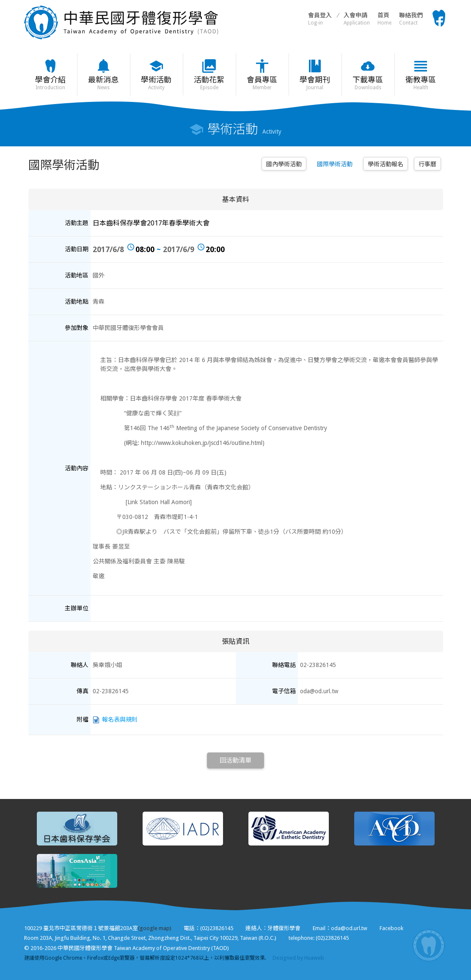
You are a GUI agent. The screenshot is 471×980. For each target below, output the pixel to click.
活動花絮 (209, 83)
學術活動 (156, 83)
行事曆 (427, 164)
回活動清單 (235, 760)
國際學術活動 (335, 164)
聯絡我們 (411, 19)
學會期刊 (315, 83)
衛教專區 (421, 83)
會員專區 (262, 83)
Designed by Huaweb (298, 958)
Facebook (391, 928)
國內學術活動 (284, 164)
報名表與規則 (120, 719)
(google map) (155, 928)
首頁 (384, 19)
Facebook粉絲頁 (439, 18)
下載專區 (368, 83)
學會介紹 (51, 83)
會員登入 (320, 19)
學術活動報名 (386, 164)
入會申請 (357, 19)
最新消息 (103, 83)
